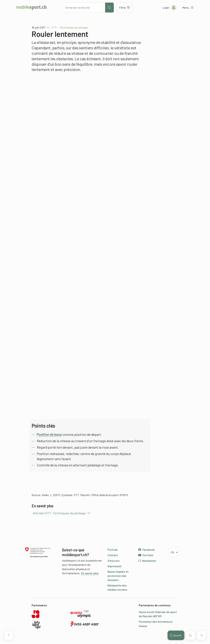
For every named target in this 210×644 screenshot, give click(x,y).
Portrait (113, 550)
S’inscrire (114, 561)
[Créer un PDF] (191, 635)
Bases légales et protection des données (118, 576)
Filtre (125, 8)
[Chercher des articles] (84, 8)
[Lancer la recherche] (109, 8)
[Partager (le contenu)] (201, 635)
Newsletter (147, 561)
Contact (113, 555)
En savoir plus (90, 573)
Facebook (146, 550)
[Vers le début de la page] (9, 635)
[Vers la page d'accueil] (32, 8)
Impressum (115, 566)
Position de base (49, 434)
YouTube (146, 555)
